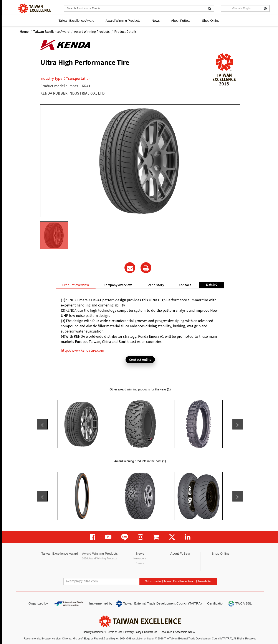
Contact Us (151, 632)
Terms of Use (115, 632)
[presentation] (42, 424)
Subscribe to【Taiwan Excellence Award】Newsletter (178, 581)
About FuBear (181, 20)
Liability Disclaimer (93, 632)
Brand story (155, 285)
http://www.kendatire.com (83, 350)
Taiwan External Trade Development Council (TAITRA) (159, 604)
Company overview (118, 285)
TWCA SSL (240, 604)
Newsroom (140, 559)
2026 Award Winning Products (100, 559)
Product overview (76, 285)
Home (24, 31)
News (156, 20)
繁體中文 (212, 285)
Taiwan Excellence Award (76, 20)
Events (140, 563)
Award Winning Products (123, 20)
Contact (185, 285)
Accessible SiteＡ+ (186, 632)
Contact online (140, 359)
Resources (166, 632)
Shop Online (211, 20)
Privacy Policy (133, 632)
